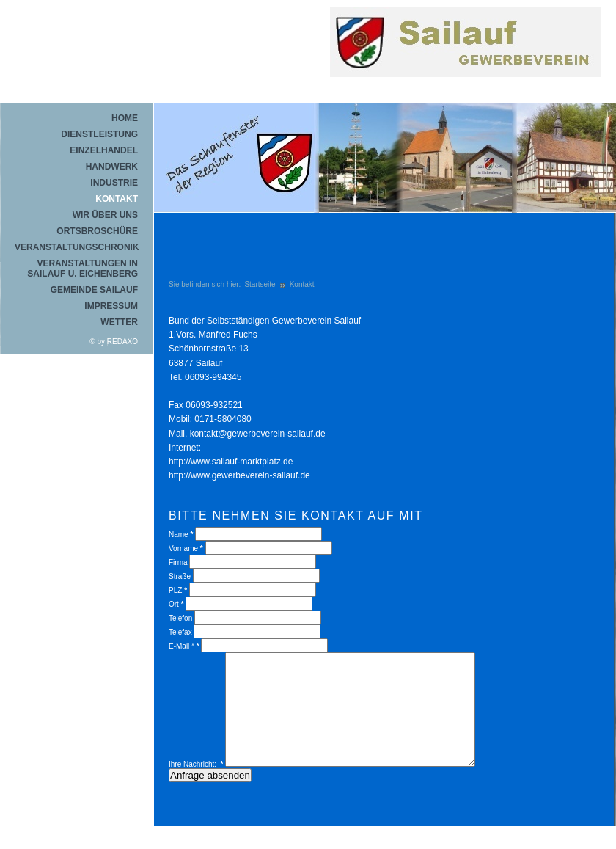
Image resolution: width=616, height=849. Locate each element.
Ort (176, 604)
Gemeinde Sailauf (94, 290)
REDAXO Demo (469, 62)
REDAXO (122, 342)
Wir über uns (105, 215)
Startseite (260, 284)
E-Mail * (184, 646)
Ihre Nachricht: (196, 786)
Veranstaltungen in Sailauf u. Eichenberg (82, 269)
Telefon (180, 618)
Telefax (180, 632)
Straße (180, 576)
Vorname (186, 549)
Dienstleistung (99, 134)
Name (181, 535)
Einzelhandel (104, 150)
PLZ (178, 590)
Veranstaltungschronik (76, 247)
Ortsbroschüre (97, 231)
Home (125, 118)
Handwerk (112, 167)
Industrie (114, 183)
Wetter (119, 322)
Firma (179, 562)
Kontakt (117, 199)
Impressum (111, 306)
